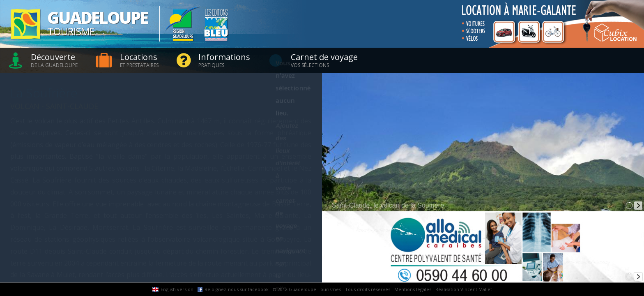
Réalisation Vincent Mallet (464, 289)
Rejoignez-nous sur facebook (237, 289)
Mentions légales (413, 289)
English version (177, 289)
